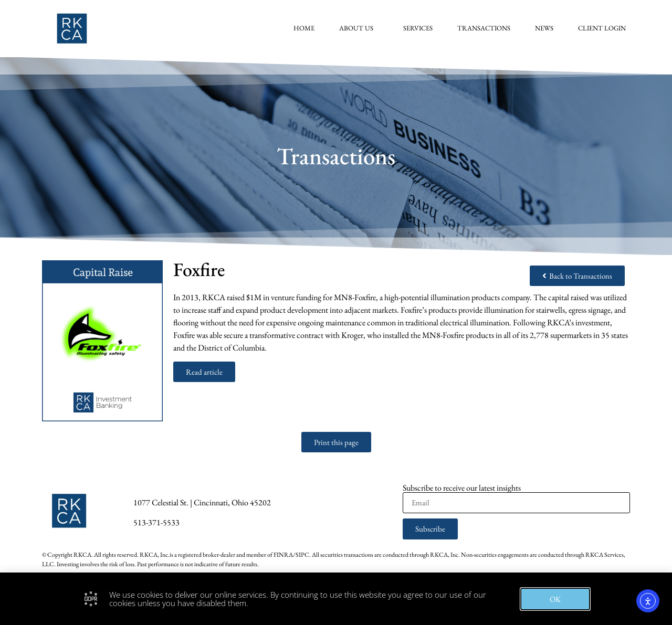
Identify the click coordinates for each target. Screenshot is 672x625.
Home (304, 28)
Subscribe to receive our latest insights (462, 488)
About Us (359, 28)
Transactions (484, 28)
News (544, 28)
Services (418, 28)
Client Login (602, 28)
